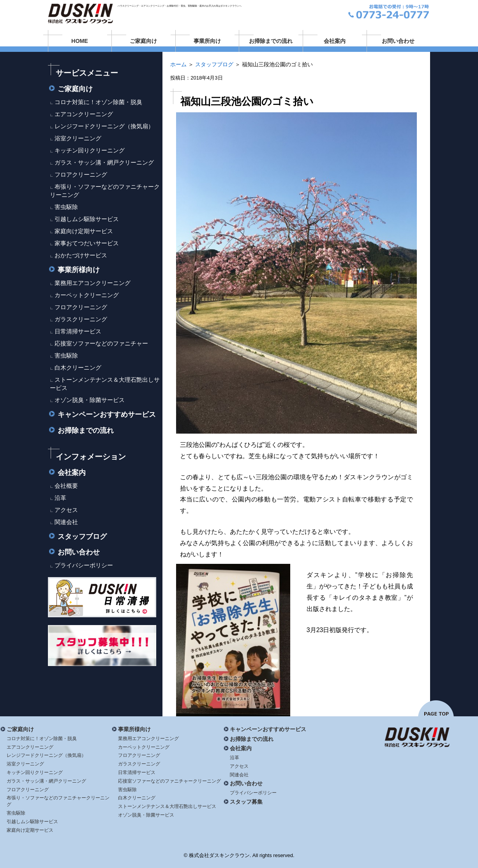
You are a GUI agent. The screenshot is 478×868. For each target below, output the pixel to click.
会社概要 (66, 486)
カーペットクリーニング (87, 295)
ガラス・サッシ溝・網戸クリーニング (104, 162)
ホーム (178, 64)
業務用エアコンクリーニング (93, 283)
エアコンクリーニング (84, 114)
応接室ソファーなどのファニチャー (101, 343)
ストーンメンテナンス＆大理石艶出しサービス (167, 806)
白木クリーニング (78, 368)
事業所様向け (74, 270)
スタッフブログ (214, 64)
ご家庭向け (143, 41)
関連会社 (66, 522)
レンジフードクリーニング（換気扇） (104, 126)
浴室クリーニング (78, 138)
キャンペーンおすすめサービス (102, 415)
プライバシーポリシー (84, 565)
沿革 (60, 498)
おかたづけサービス (81, 255)
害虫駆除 (66, 207)
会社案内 (335, 41)
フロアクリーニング (81, 174)
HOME (80, 41)
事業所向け (207, 41)
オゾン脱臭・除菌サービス (90, 400)
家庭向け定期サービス (84, 231)
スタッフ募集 (243, 802)
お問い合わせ (398, 41)
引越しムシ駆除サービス (87, 219)
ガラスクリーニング (81, 319)
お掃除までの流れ (271, 41)
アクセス (66, 510)
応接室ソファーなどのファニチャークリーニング (169, 781)
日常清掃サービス (78, 331)
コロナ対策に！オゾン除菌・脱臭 (98, 102)
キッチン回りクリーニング (90, 150)
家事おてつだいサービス (87, 243)
